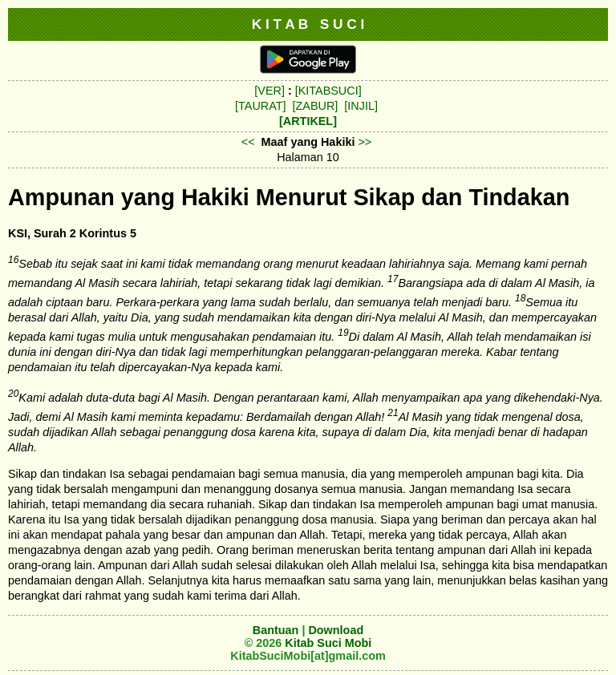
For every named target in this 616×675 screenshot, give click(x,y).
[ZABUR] (316, 106)
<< (248, 142)
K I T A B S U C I (308, 24)
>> (365, 142)
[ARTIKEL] (308, 121)
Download (336, 630)
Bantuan (276, 630)
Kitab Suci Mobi (328, 643)
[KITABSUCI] (328, 91)
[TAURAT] (260, 106)
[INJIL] (361, 106)
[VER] (269, 91)
